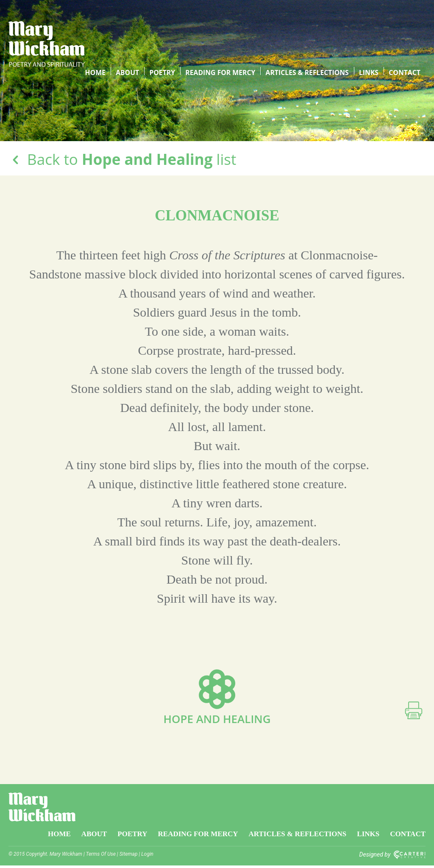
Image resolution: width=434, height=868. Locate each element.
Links (371, 25)
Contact (405, 25)
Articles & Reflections (310, 25)
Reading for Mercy (224, 25)
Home (103, 25)
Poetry (167, 25)
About (134, 25)
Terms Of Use (101, 857)
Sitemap (129, 857)
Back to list (122, 159)
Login (147, 857)
